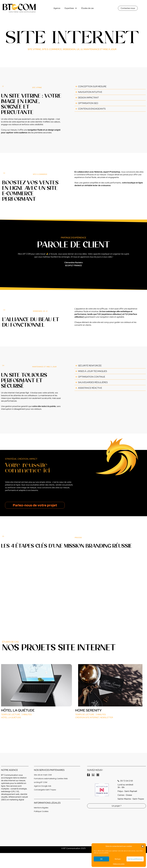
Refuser (118, 859)
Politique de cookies (119, 864)
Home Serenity (88, 710)
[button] (143, 846)
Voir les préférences (135, 859)
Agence (57, 8)
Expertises (71, 8)
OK (101, 859)
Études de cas (87, 8)
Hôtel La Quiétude (18, 710)
